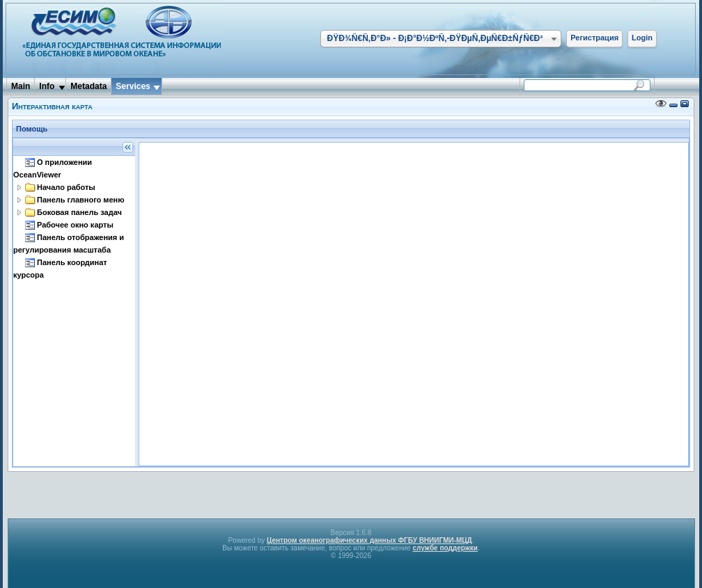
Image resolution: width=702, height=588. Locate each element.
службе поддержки (445, 548)
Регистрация (594, 38)
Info (47, 86)
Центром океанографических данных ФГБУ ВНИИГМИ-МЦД (369, 540)
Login (642, 38)
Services (133, 86)
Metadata (88, 86)
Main (21, 86)
